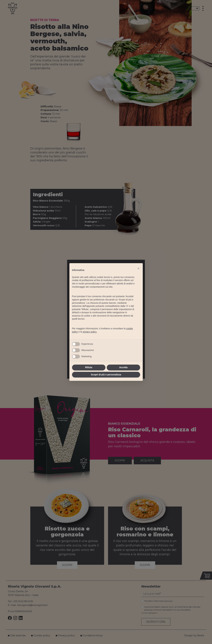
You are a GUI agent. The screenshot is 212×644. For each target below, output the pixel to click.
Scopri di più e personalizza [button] (106, 375)
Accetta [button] (123, 367)
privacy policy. (90, 332)
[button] (138, 268)
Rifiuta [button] (89, 367)
